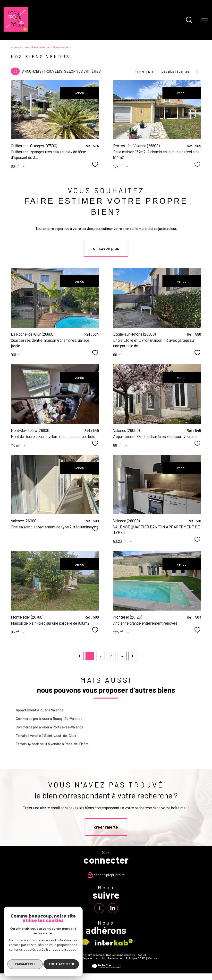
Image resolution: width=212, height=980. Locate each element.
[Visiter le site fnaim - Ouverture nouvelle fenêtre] (85, 942)
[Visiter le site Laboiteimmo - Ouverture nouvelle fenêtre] (106, 967)
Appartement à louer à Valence (40, 710)
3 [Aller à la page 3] (111, 656)
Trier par (144, 71)
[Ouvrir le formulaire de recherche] (189, 20)
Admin (100, 958)
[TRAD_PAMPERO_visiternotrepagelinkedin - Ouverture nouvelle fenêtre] (113, 908)
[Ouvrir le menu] (204, 20)
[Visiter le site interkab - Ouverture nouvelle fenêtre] (114, 942)
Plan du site (60, 958)
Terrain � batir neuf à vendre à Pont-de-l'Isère (52, 744)
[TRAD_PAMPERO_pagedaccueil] (16, 30)
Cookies (154, 958)
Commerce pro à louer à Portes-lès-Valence (50, 727)
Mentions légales (82, 958)
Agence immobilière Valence (30, 47)
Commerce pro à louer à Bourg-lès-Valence (49, 718)
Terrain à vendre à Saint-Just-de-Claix (46, 735)
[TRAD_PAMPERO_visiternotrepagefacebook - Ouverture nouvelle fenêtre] (99, 908)
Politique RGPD (136, 958)
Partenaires (115, 958)
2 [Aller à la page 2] (101, 656)
